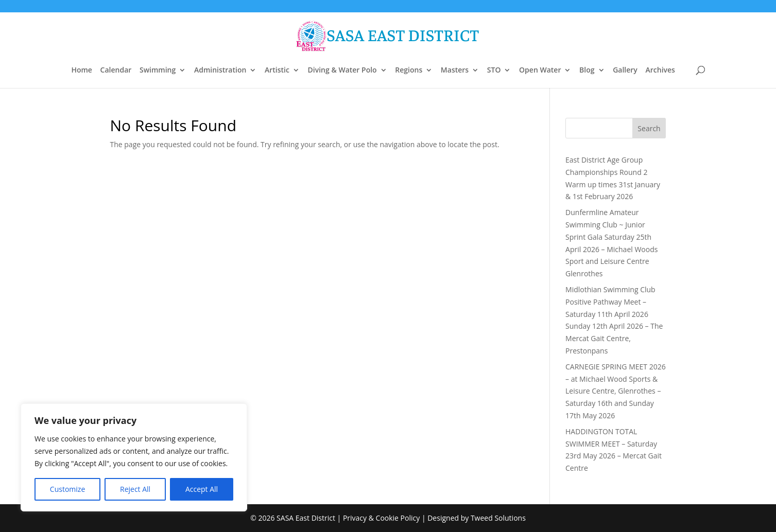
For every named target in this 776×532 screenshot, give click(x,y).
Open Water (540, 70)
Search (649, 128)
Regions (409, 70)
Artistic (277, 70)
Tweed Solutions (498, 518)
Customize (67, 489)
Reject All (135, 489)
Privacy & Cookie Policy (381, 518)
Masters (455, 70)
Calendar (116, 70)
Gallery (625, 70)
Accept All (202, 489)
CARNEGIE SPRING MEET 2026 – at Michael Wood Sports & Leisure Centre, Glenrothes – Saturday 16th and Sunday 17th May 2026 (616, 391)
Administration (220, 70)
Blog (587, 70)
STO (494, 70)
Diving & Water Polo (342, 70)
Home (82, 70)
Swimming (158, 70)
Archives (660, 70)
